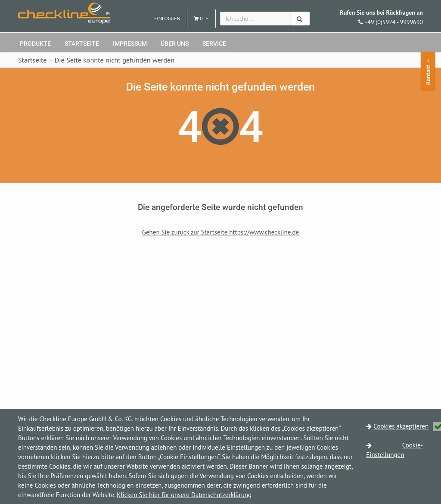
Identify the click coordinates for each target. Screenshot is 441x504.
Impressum (130, 44)
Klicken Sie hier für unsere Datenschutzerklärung (184, 495)
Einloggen (167, 18)
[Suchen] (300, 19)
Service (214, 44)
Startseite (82, 44)
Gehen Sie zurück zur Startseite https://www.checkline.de (220, 232)
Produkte (35, 44)
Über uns (175, 44)
